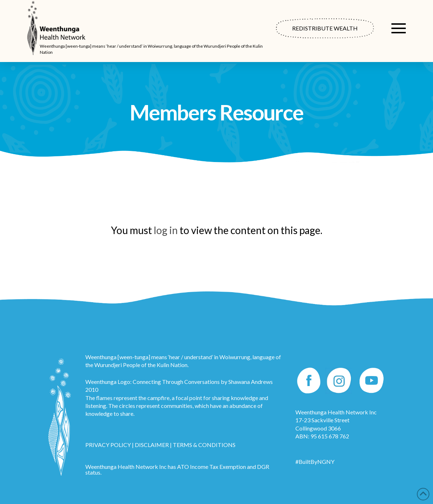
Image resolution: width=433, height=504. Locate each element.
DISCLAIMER (152, 445)
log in (166, 230)
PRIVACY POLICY (108, 445)
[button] (399, 28)
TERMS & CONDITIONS (204, 445)
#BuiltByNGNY (315, 462)
